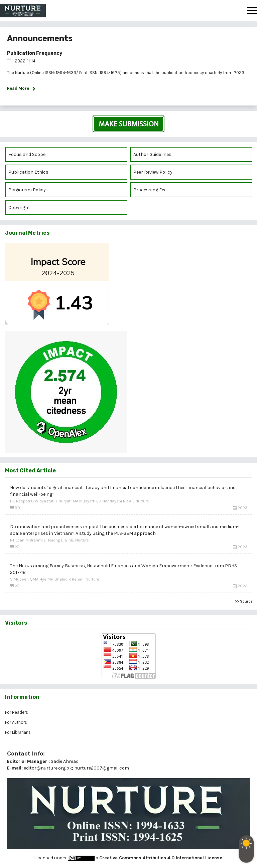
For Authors (16, 722)
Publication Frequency (35, 53)
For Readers (17, 712)
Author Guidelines (152, 154)
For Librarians (18, 732)
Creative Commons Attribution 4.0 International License (161, 858)
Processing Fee (150, 190)
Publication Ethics (28, 172)
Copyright (20, 207)
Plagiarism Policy (27, 190)
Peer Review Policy (153, 172)
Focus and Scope (27, 154)
